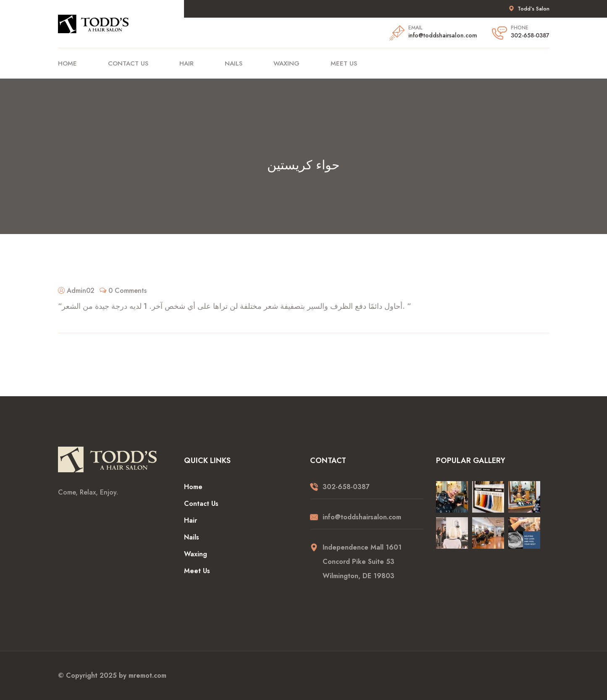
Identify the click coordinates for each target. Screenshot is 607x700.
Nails (234, 63)
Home (67, 63)
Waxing (286, 63)
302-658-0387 (530, 35)
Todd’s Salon (533, 9)
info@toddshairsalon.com (443, 35)
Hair (187, 63)
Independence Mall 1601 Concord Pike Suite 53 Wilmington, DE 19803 (362, 562)
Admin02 (81, 291)
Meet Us (344, 63)
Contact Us (128, 63)
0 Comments (127, 291)
